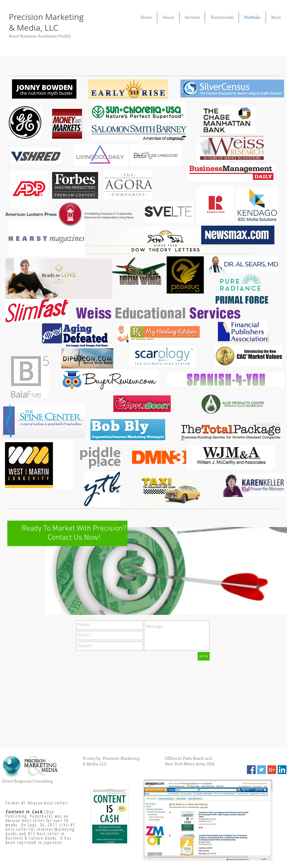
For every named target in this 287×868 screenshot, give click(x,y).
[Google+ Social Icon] (272, 770)
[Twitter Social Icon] (262, 770)
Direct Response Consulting (27, 781)
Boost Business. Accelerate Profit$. (40, 36)
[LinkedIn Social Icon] (282, 770)
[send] (204, 656)
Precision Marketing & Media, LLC (46, 22)
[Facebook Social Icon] (251, 770)
